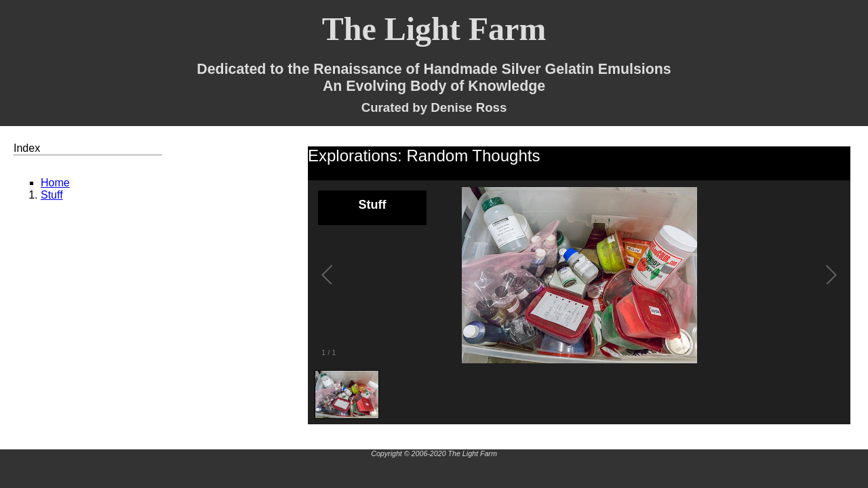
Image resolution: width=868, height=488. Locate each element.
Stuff (52, 195)
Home (55, 183)
